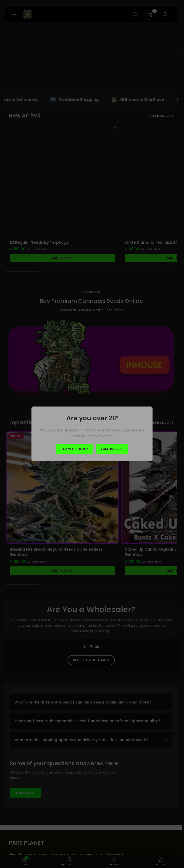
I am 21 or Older (74, 449)
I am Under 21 (112, 449)
